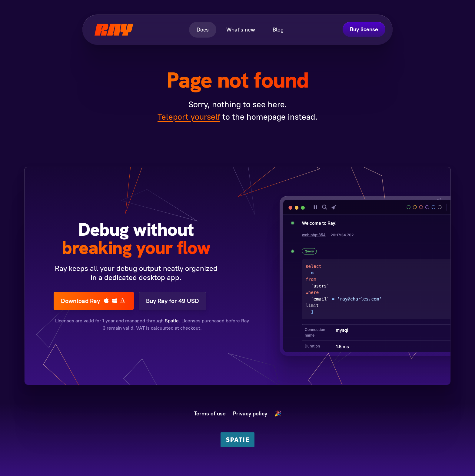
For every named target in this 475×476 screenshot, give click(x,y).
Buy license (364, 29)
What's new (241, 30)
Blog (278, 30)
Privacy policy (250, 414)
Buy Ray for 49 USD (173, 301)
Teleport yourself (189, 117)
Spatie (172, 321)
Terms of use (210, 414)
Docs (203, 30)
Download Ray (94, 301)
